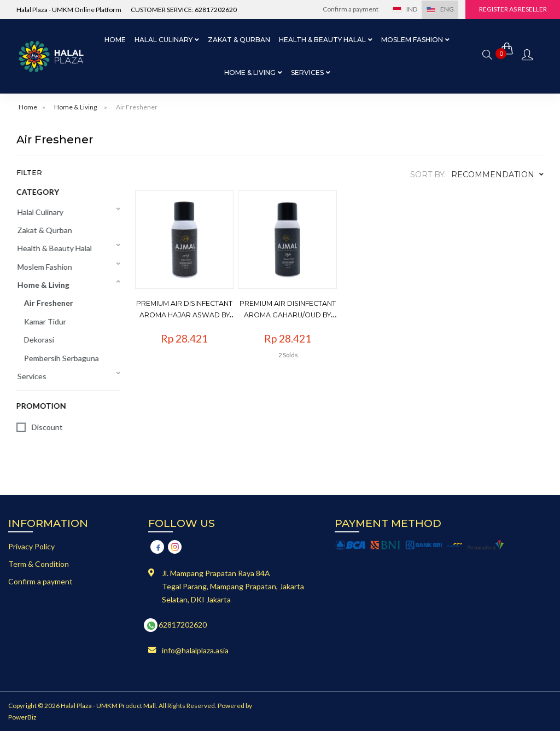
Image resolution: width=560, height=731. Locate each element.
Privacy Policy (31, 546)
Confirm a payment (348, 9)
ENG (438, 9)
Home (115, 40)
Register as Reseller (512, 9)
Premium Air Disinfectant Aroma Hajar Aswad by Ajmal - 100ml (194, 312)
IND (402, 9)
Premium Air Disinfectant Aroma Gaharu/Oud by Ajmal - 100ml (294, 312)
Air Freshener (137, 107)
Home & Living (75, 107)
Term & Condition (39, 564)
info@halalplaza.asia (195, 650)
